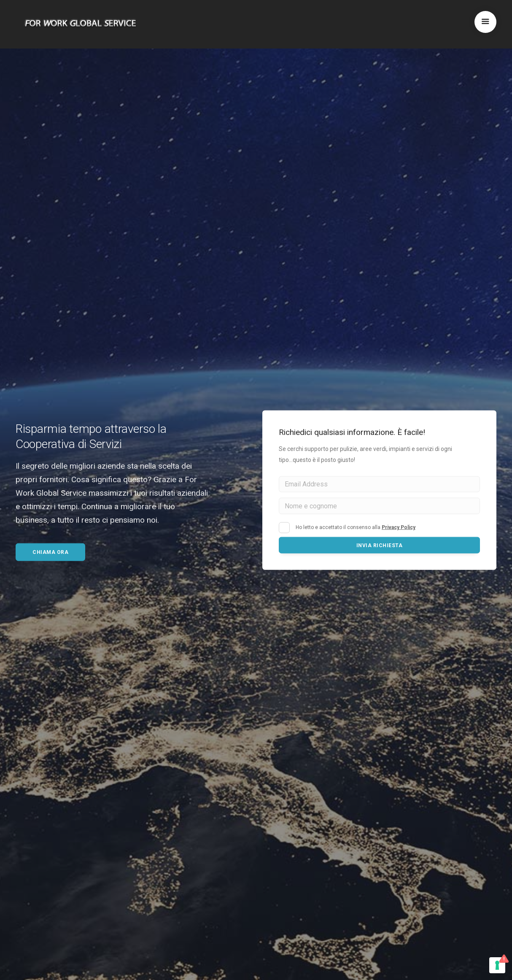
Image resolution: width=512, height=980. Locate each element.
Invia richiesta (380, 545)
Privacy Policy (399, 527)
